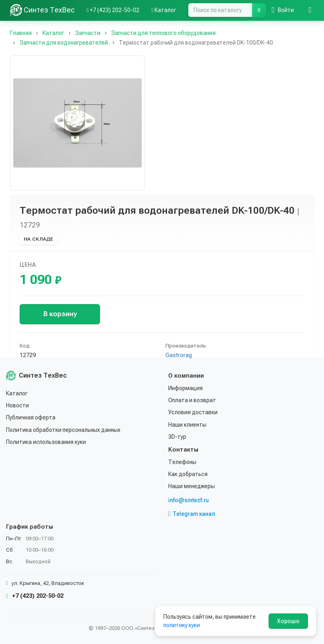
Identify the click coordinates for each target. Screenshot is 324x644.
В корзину (60, 314)
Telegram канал (192, 514)
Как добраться (188, 474)
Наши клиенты (187, 425)
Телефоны (182, 462)
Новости (17, 405)
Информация (185, 388)
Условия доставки (193, 412)
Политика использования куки (46, 442)
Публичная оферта (31, 417)
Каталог (17, 393)
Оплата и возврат (192, 400)
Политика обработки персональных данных (63, 430)
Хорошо (288, 621)
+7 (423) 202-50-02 (35, 596)
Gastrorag (179, 355)
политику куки (182, 625)
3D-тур (177, 437)
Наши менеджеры (192, 486)
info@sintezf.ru (188, 500)
